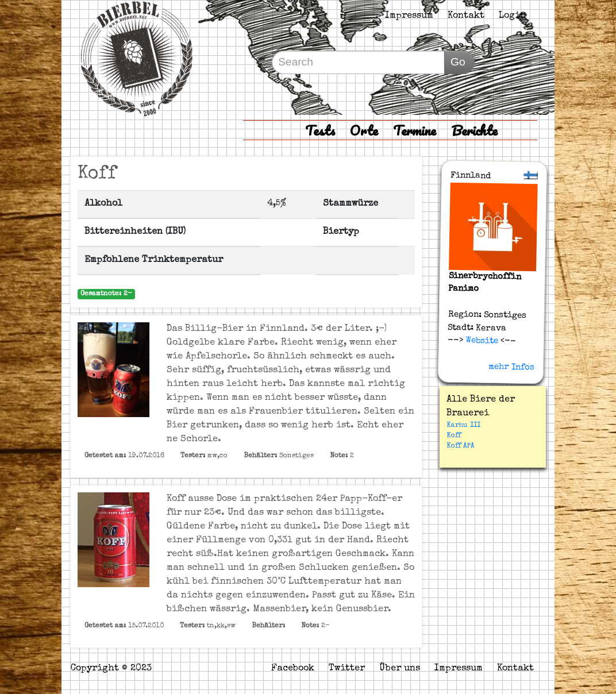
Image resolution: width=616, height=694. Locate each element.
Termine (415, 130)
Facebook (293, 669)
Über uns (400, 669)
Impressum (409, 16)
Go (458, 62)
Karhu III (463, 426)
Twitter (347, 669)
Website (481, 341)
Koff (454, 436)
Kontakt (466, 16)
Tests (320, 130)
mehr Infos (512, 367)
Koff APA (461, 446)
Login (512, 16)
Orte (364, 130)
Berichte (474, 130)
